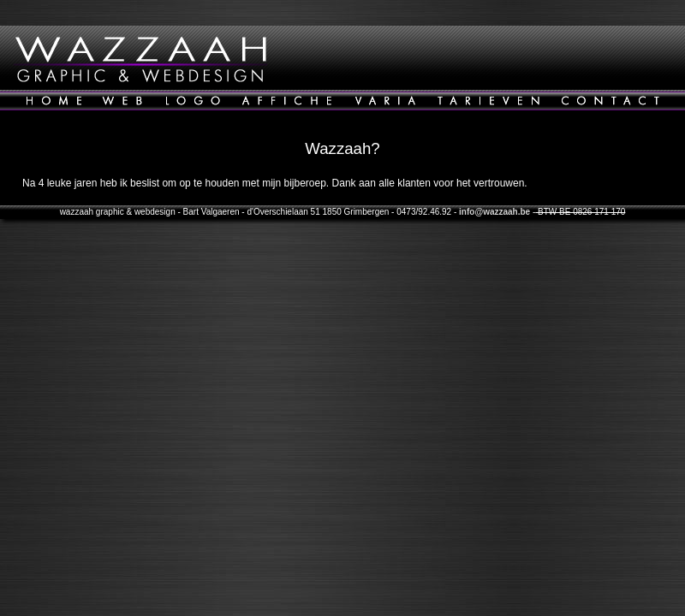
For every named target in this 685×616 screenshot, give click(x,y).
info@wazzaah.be (494, 212)
